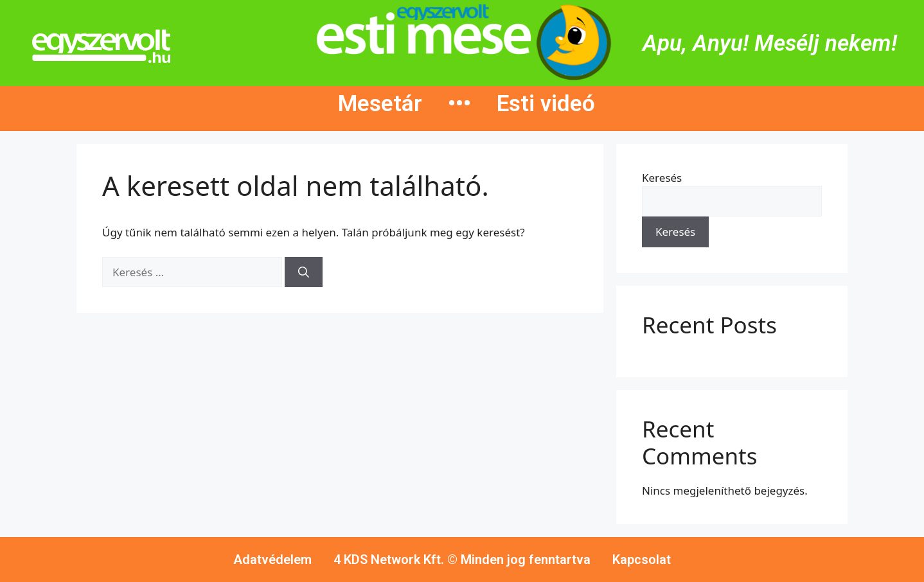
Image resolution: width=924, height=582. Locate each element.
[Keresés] (304, 272)
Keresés (662, 178)
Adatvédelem (272, 560)
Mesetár (380, 104)
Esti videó (546, 104)
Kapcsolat (642, 560)
